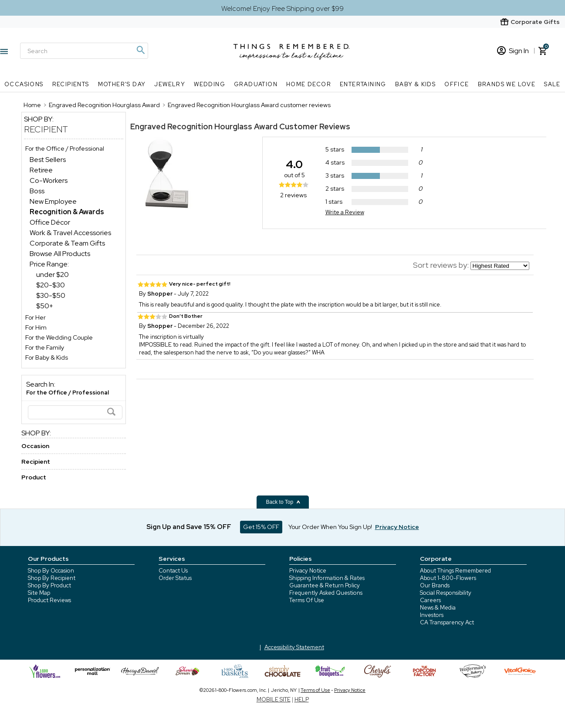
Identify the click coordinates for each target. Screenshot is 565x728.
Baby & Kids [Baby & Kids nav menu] (415, 84)
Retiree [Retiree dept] (41, 170)
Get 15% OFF (261, 527)
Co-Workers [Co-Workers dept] (49, 180)
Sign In (513, 51)
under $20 (52, 275)
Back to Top (284, 502)
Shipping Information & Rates (327, 578)
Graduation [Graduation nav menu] (256, 84)
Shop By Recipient (52, 578)
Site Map (39, 593)
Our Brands (435, 585)
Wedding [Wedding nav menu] (210, 84)
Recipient (46, 129)
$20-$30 (51, 285)
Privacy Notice (308, 571)
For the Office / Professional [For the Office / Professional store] (65, 148)
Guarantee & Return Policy (325, 585)
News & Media (438, 608)
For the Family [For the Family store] (45, 347)
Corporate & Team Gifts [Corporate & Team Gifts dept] (67, 243)
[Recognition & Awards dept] (67, 212)
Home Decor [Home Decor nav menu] (309, 84)
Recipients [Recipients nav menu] (71, 84)
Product (34, 477)
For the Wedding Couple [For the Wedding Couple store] (59, 337)
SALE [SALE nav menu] (552, 84)
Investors (432, 615)
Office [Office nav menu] (457, 84)
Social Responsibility (446, 593)
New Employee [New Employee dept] (53, 201)
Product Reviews (49, 600)
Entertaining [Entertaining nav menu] (363, 84)
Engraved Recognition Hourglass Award (204, 126)
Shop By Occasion (51, 571)
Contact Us (173, 571)
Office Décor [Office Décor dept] (50, 222)
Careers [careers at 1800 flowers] (430, 600)
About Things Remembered (455, 571)
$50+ (45, 306)
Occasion (35, 446)
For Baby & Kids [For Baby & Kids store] (47, 357)
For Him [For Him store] (36, 327)
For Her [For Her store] (36, 317)
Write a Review (345, 212)
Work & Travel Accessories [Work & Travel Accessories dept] (70, 233)
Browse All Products (60, 254)
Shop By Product (49, 585)
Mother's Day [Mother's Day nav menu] (122, 84)
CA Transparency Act (447, 622)
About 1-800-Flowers (448, 578)
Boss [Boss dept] (37, 191)
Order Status (175, 578)
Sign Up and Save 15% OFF (189, 527)
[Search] (84, 51)
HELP (302, 699)
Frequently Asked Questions (326, 593)
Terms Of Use (307, 600)
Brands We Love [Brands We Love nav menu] (507, 84)
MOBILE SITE (274, 699)
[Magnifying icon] (140, 50)
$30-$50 (51, 295)
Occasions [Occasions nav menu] (24, 84)
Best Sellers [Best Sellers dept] (48, 160)
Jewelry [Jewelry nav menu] (170, 84)
